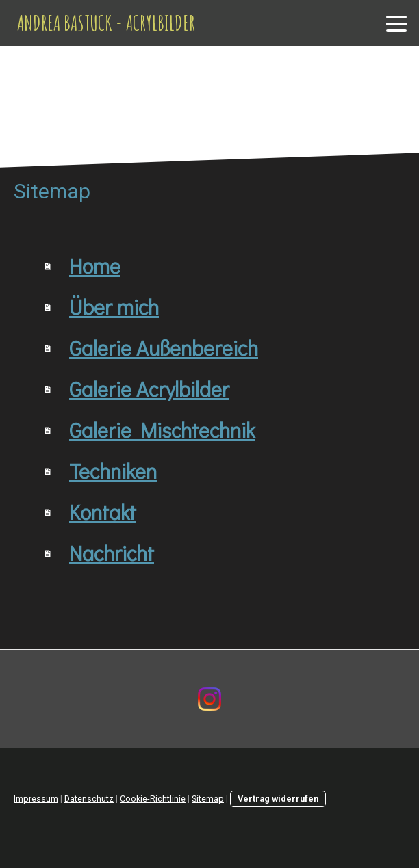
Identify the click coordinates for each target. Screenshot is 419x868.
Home (95, 266)
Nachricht (112, 553)
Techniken (113, 471)
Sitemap (208, 799)
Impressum (36, 799)
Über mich (114, 307)
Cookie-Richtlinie (153, 799)
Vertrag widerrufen (278, 799)
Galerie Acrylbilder (149, 389)
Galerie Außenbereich (164, 348)
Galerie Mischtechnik (162, 430)
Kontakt (103, 512)
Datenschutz (89, 799)
